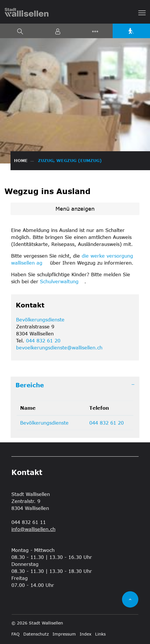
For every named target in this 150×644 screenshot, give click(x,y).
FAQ (15, 634)
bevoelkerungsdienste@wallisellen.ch (59, 347)
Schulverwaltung (62, 281)
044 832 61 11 (29, 522)
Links (100, 634)
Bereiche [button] (30, 385)
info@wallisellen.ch (33, 529)
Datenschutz (36, 634)
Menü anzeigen (75, 209)
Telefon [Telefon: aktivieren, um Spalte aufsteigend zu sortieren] (99, 408)
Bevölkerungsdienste (40, 320)
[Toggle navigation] (142, 12)
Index (86, 634)
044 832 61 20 (43, 341)
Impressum (64, 634)
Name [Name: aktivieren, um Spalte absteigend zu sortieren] (28, 408)
